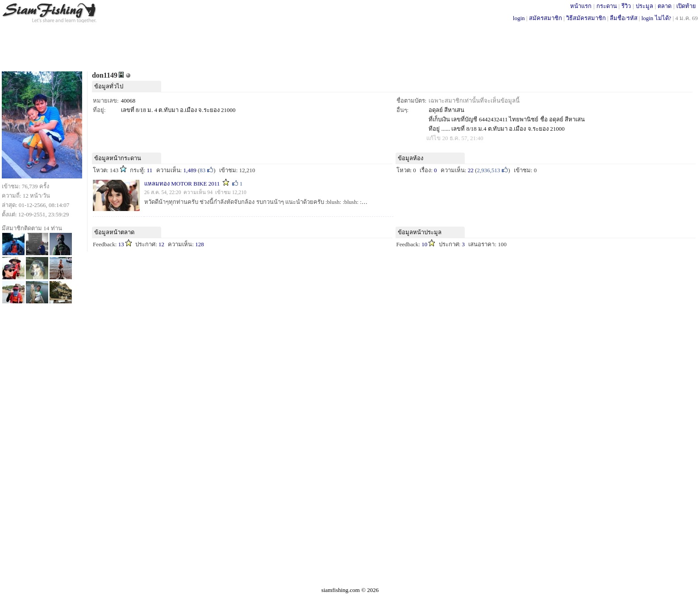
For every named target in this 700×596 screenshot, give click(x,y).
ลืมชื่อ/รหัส (624, 18)
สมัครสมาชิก (546, 18)
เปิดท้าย (686, 6)
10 (424, 244)
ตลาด (665, 6)
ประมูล (644, 6)
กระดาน (607, 6)
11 (150, 170)
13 (121, 244)
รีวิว (626, 6)
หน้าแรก (581, 6)
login (519, 18)
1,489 (190, 170)
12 (161, 244)
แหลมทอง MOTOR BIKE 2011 (183, 184)
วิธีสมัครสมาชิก (586, 18)
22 (471, 170)
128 (200, 244)
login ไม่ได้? (656, 18)
